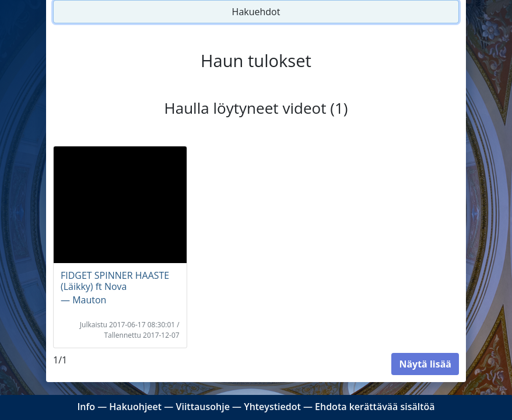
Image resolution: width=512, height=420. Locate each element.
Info (86, 407)
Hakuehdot (256, 12)
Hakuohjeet (135, 407)
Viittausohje (202, 407)
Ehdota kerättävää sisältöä (375, 407)
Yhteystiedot (272, 407)
